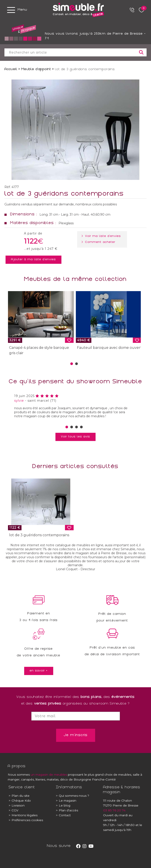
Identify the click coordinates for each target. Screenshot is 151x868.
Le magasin (66, 800)
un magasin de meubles (49, 775)
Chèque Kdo (20, 800)
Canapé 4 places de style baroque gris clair (39, 350)
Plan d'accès (67, 810)
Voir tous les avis (75, 437)
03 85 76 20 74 (114, 810)
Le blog (63, 805)
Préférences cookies (26, 820)
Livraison (17, 805)
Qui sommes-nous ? (73, 796)
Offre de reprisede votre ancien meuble (39, 652)
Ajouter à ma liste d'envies (33, 260)
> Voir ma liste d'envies (102, 236)
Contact (63, 815)
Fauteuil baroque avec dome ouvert (109, 348)
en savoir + (39, 671)
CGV (14, 810)
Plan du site (19, 796)
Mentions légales (23, 815)
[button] (72, 364)
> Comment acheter (99, 242)
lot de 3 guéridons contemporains (39, 535)
